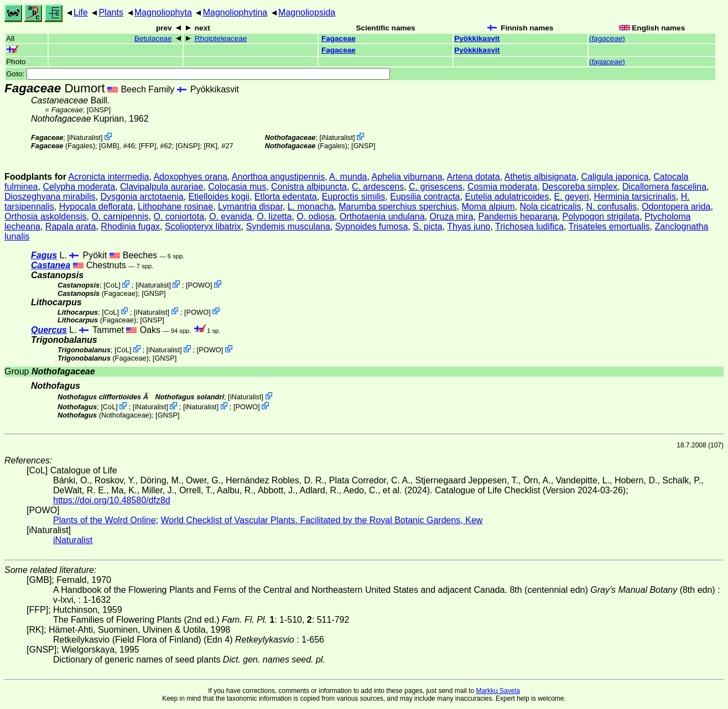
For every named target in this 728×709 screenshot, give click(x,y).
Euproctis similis (354, 197)
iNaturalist (85, 137)
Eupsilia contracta (425, 197)
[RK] (210, 146)
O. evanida (230, 217)
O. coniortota (179, 217)
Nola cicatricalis (550, 207)
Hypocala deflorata (96, 207)
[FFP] (147, 146)
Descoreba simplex (580, 187)
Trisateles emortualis (609, 226)
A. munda (348, 177)
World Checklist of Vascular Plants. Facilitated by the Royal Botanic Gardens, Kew (321, 520)
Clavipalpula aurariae (162, 187)
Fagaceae (339, 38)
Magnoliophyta (163, 12)
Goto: (198, 74)
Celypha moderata (79, 187)
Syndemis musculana (288, 226)
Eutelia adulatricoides (507, 197)
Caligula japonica (615, 177)
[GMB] (109, 146)
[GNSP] (99, 110)
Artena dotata (474, 177)
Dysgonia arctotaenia (142, 197)
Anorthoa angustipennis (278, 177)
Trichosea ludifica (529, 226)
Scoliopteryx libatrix (203, 226)
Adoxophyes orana (190, 177)
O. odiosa (315, 217)
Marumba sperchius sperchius (397, 207)
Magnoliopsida (307, 12)
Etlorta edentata (286, 197)
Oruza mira (451, 217)
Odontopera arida (676, 207)
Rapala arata (71, 226)
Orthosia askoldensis (46, 217)
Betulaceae (153, 38)
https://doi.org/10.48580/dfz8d (112, 500)
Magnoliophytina (235, 12)
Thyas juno (469, 226)
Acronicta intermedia (109, 177)
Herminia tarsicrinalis (635, 197)
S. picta (427, 226)
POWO (199, 285)
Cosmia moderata (502, 187)
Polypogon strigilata (601, 217)
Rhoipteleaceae (221, 38)
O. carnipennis (120, 217)
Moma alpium (488, 207)
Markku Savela (498, 691)
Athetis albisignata (540, 177)
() (607, 38)
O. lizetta (274, 217)
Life (81, 12)
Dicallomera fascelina (664, 187)
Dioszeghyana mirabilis (50, 197)
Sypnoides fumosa (372, 226)
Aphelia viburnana (407, 177)
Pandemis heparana (518, 217)
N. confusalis (611, 207)
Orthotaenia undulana (382, 217)
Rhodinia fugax (130, 226)
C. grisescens (436, 187)
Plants (111, 12)
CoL (112, 285)
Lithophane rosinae (175, 207)
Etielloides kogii (219, 197)
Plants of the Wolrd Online (105, 520)
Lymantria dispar (250, 207)
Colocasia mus (237, 187)
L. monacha (311, 207)
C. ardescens (378, 187)
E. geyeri (571, 197)
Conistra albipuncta (309, 187)
